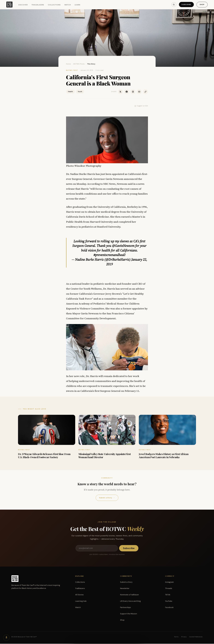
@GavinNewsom (123, 246)
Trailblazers (38, 5)
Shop (202, 5)
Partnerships (125, 608)
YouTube (169, 601)
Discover (23, 5)
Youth (80, 92)
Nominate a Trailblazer (130, 595)
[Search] (173, 5)
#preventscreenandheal (109, 255)
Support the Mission (129, 614)
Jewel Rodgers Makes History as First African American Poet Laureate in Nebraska (164, 456)
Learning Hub (81, 601)
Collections (55, 5)
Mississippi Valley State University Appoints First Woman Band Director (105, 456)
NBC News (109, 184)
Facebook (169, 608)
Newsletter (125, 589)
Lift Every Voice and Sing (130, 601)
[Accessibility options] (7, 637)
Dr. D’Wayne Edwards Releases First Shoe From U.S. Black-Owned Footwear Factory (44, 456)
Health (70, 92)
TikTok (168, 595)
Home (68, 64)
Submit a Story (107, 498)
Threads (169, 589)
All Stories (79, 595)
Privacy (184, 637)
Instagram (169, 582)
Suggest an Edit (141, 106)
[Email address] (97, 548)
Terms (176, 637)
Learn (78, 5)
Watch (68, 5)
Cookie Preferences (196, 637)
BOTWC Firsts (79, 64)
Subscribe (186, 5)
